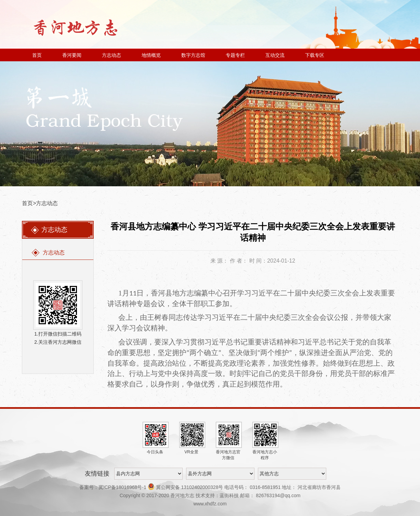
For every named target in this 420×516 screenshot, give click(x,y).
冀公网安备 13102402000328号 (186, 487)
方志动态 (111, 55)
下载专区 (315, 55)
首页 (37, 55)
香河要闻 (72, 55)
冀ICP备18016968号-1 (122, 487)
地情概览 (151, 55)
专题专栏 (235, 55)
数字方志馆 (193, 55)
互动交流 (275, 55)
